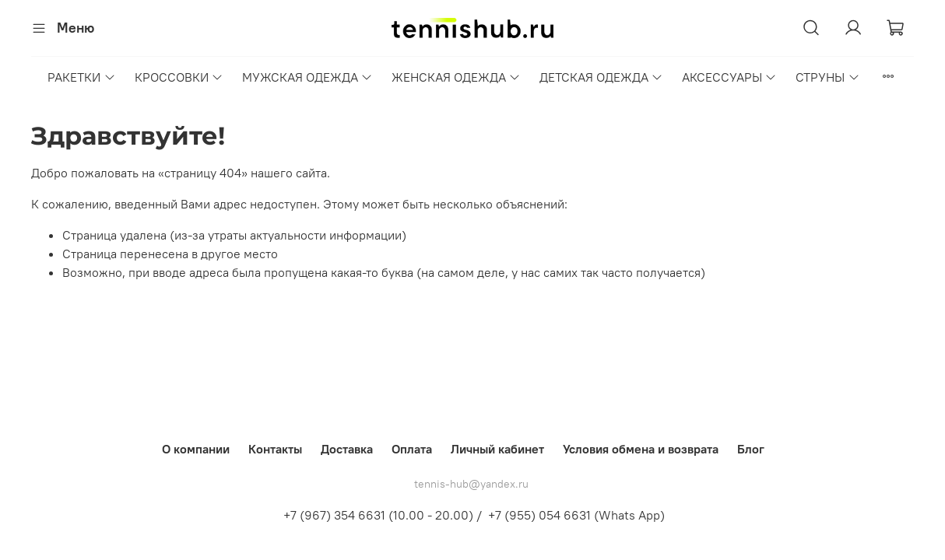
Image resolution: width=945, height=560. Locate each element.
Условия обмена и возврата (641, 449)
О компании (196, 449)
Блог (751, 449)
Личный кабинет (497, 449)
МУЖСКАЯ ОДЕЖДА (307, 77)
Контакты (275, 449)
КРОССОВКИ (179, 77)
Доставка (347, 449)
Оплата (412, 449)
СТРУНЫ (827, 77)
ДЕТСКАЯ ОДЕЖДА (601, 77)
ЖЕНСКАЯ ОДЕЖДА (456, 77)
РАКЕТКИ (81, 77)
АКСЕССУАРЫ (729, 77)
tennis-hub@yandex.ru (471, 484)
